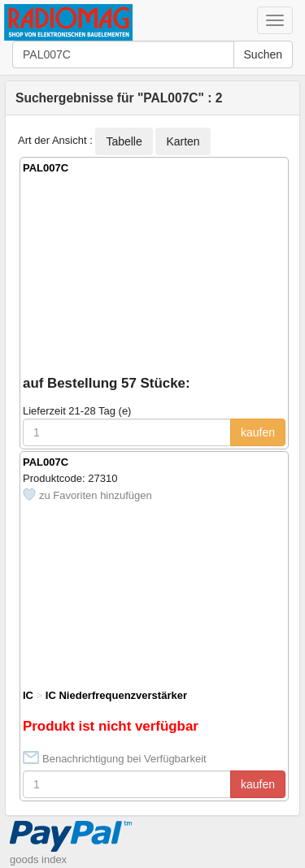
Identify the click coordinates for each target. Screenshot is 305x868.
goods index (38, 859)
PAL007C (46, 168)
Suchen (263, 54)
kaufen (258, 432)
